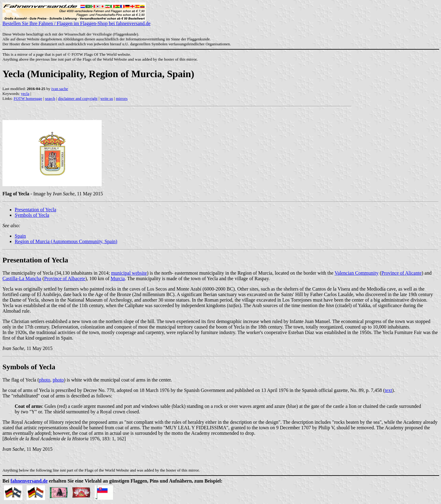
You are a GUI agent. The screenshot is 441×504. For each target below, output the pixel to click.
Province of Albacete (65, 278)
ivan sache (60, 89)
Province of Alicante (401, 273)
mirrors (122, 98)
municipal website (129, 273)
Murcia (118, 278)
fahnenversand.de (29, 481)
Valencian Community (356, 273)
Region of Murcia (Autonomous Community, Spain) (66, 241)
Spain (20, 236)
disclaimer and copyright (78, 98)
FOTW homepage (28, 98)
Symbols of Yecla (32, 215)
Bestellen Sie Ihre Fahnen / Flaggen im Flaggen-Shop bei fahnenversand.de (76, 21)
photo (45, 380)
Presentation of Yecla (36, 210)
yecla (25, 94)
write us (107, 98)
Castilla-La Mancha (22, 278)
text (388, 390)
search (50, 98)
